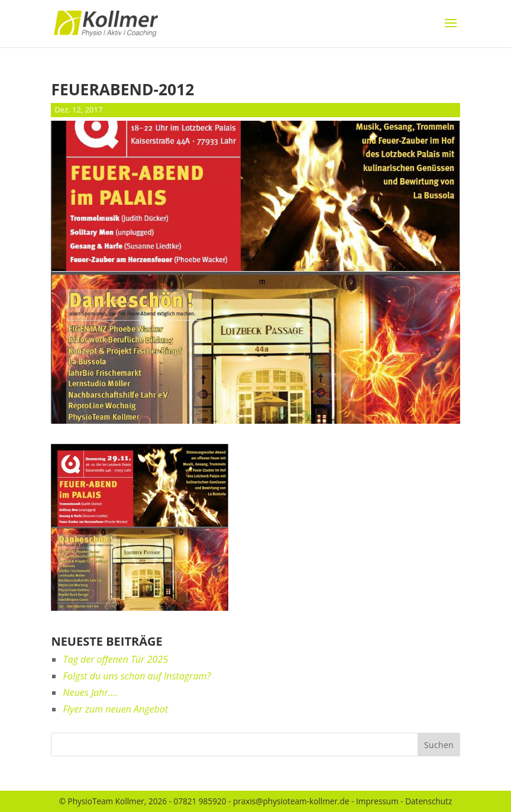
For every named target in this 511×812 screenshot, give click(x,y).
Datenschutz (428, 801)
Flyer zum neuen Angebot (115, 709)
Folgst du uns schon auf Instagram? (137, 676)
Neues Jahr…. (90, 692)
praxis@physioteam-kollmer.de (291, 801)
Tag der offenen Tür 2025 (115, 659)
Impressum (377, 801)
